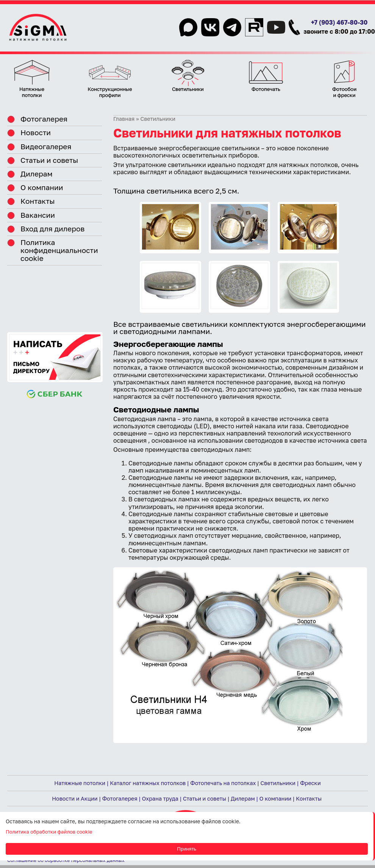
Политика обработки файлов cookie (49, 832)
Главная (124, 119)
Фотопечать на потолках (223, 783)
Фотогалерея (44, 119)
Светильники (278, 783)
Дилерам (37, 174)
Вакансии (38, 215)
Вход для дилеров (52, 229)
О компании (42, 187)
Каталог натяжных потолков (148, 783)
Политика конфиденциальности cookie (59, 250)
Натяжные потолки (80, 783)
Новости (36, 132)
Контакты (38, 201)
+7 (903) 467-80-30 (339, 22)
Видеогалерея (46, 146)
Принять (187, 849)
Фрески (310, 783)
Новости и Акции (75, 799)
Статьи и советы (49, 160)
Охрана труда (160, 799)
